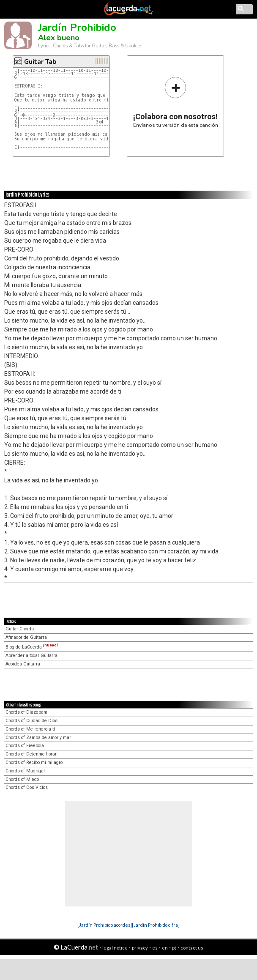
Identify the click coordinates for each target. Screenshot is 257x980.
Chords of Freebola (25, 746)
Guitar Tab (40, 62)
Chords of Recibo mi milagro (34, 762)
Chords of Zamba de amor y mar (38, 738)
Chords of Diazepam (26, 712)
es (155, 948)
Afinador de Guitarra (26, 637)
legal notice (115, 948)
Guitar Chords (20, 629)
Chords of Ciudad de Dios (31, 721)
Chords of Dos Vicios (27, 787)
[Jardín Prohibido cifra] (156, 925)
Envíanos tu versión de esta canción (176, 102)
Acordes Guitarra (23, 664)
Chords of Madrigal (25, 771)
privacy (140, 948)
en (165, 948)
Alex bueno (59, 38)
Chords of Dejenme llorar (31, 754)
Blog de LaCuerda (32, 647)
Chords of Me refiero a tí (30, 729)
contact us (192, 948)
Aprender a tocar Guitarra (31, 656)
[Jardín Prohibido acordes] (105, 925)
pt (174, 948)
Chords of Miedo (22, 779)
